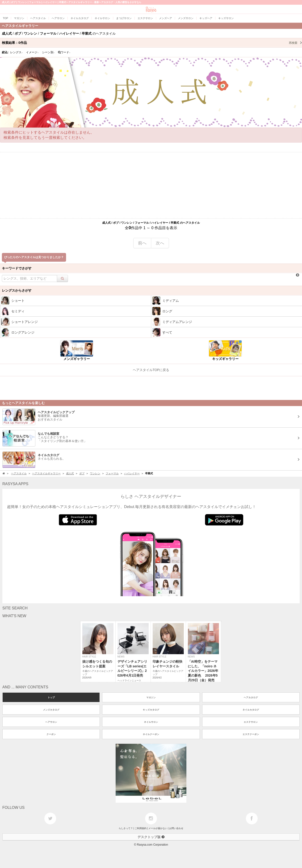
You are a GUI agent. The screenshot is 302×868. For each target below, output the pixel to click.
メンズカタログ (51, 710)
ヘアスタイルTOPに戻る (151, 370)
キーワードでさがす (17, 268)
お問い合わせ (176, 828)
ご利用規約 (141, 828)
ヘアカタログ (251, 697)
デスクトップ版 (151, 837)
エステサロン (251, 722)
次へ (160, 243)
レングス (17, 52)
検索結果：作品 (152, 43)
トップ (51, 697)
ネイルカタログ (251, 710)
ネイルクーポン (151, 734)
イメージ (32, 52)
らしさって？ (126, 828)
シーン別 (48, 52)
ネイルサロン (151, 722)
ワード (64, 52)
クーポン (51, 734)
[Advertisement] (151, 185)
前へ (142, 243)
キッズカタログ (151, 710)
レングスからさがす (17, 290)
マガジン (151, 697)
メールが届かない (158, 828)
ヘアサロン (51, 722)
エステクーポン (251, 734)
